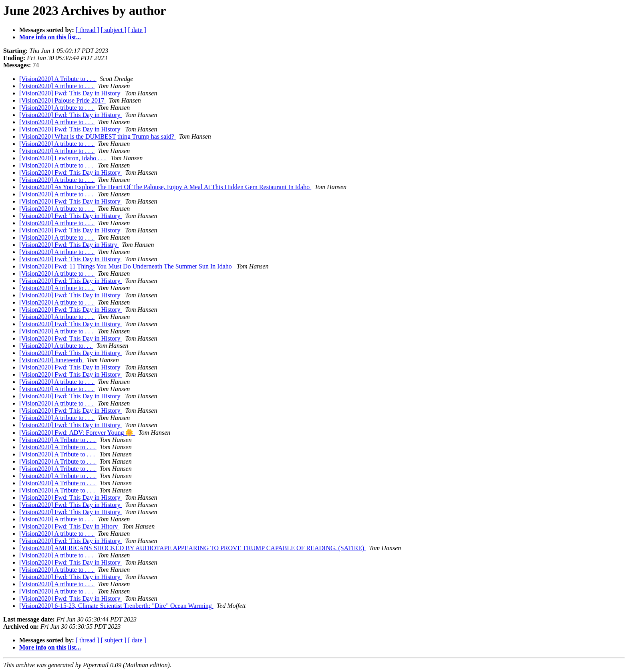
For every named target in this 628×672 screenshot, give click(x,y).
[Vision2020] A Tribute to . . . (58, 79)
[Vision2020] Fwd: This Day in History (71, 93)
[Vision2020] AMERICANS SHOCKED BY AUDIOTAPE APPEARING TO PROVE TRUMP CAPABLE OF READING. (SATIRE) (192, 548)
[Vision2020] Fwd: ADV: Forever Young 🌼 (77, 433)
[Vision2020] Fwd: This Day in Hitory (69, 526)
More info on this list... (50, 37)
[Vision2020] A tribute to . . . (57, 86)
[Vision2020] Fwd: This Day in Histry (69, 245)
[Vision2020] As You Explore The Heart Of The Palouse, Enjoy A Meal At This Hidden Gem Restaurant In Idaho (165, 187)
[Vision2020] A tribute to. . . (56, 346)
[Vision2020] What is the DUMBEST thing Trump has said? (98, 136)
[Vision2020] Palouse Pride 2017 (62, 100)
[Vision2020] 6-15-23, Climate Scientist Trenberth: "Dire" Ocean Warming (116, 606)
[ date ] (137, 30)
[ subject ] (114, 30)
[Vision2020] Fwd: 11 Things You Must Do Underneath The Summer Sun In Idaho (126, 266)
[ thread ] (88, 30)
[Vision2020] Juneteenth (51, 360)
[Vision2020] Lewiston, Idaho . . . (63, 158)
